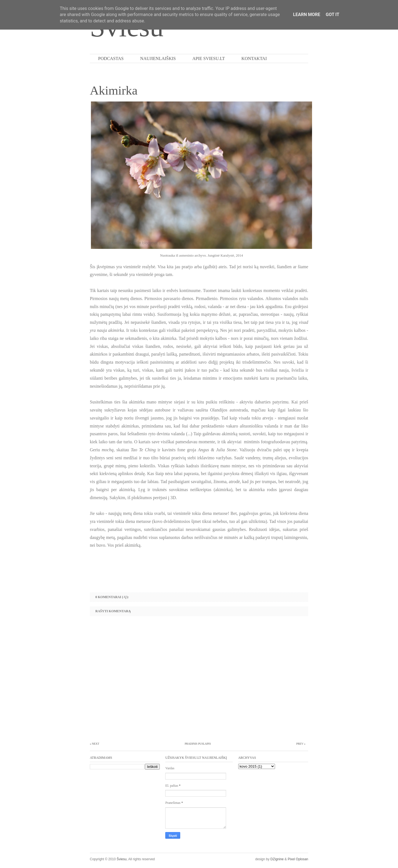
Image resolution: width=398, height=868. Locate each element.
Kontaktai (254, 58)
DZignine (277, 859)
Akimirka (114, 90)
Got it (332, 15)
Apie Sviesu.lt (209, 58)
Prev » (301, 744)
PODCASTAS (111, 58)
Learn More (307, 15)
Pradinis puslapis (198, 744)
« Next (95, 744)
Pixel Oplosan (298, 859)
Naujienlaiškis (158, 58)
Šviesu (122, 859)
